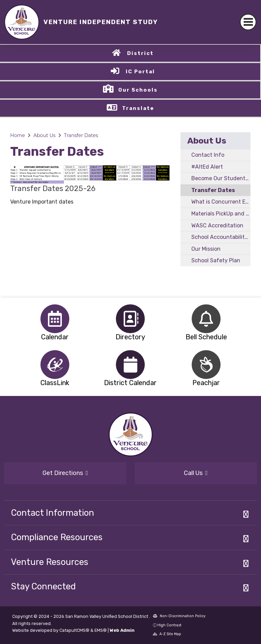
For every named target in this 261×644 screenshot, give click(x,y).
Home (18, 135)
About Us (44, 135)
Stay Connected (43, 586)
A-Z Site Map (167, 634)
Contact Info (208, 155)
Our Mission (206, 249)
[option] (55, 319)
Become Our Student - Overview (221, 178)
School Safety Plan (216, 260)
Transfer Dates (81, 135)
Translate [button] (138, 108)
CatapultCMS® (74, 630)
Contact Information (53, 513)
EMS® (101, 630)
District (140, 53)
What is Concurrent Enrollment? (221, 202)
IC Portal (140, 72)
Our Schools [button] (138, 90)
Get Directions (65, 473)
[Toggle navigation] (248, 22)
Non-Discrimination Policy (179, 616)
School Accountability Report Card (221, 237)
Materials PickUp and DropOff (221, 214)
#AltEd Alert (207, 167)
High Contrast (169, 625)
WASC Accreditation (217, 225)
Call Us (196, 473)
